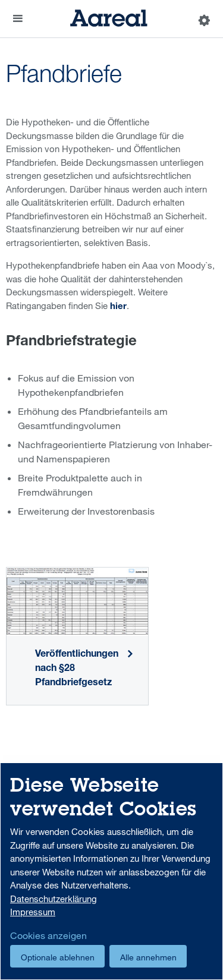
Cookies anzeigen (48, 935)
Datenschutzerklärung (54, 899)
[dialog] (111, 871)
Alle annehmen (148, 957)
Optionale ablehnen (58, 957)
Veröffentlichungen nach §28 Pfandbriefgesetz (77, 669)
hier (118, 307)
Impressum (33, 912)
